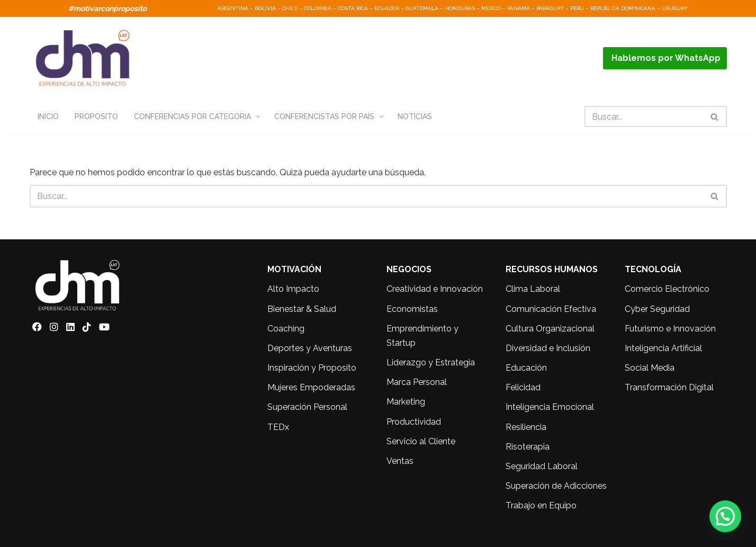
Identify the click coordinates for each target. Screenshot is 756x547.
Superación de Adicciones (556, 486)
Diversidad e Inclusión (548, 348)
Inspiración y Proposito (312, 368)
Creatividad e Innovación (435, 289)
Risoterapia (528, 447)
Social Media (650, 368)
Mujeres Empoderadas (311, 388)
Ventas (400, 461)
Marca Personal (417, 383)
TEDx (278, 427)
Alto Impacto (293, 289)
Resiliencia (526, 427)
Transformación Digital (669, 388)
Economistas (412, 309)
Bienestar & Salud (302, 309)
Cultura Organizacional (550, 329)
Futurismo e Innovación (670, 329)
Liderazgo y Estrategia (431, 363)
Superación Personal (307, 407)
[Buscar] (644, 116)
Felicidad (523, 388)
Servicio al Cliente (421, 441)
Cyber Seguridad (657, 309)
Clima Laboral (533, 289)
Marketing (406, 402)
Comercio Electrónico (667, 289)
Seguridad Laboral (542, 466)
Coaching (286, 329)
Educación (526, 368)
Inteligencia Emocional (550, 407)
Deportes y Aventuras (310, 348)
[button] (725, 516)
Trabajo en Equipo (541, 506)
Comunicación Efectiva (551, 309)
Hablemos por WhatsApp (665, 58)
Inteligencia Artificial (663, 348)
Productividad (414, 422)
